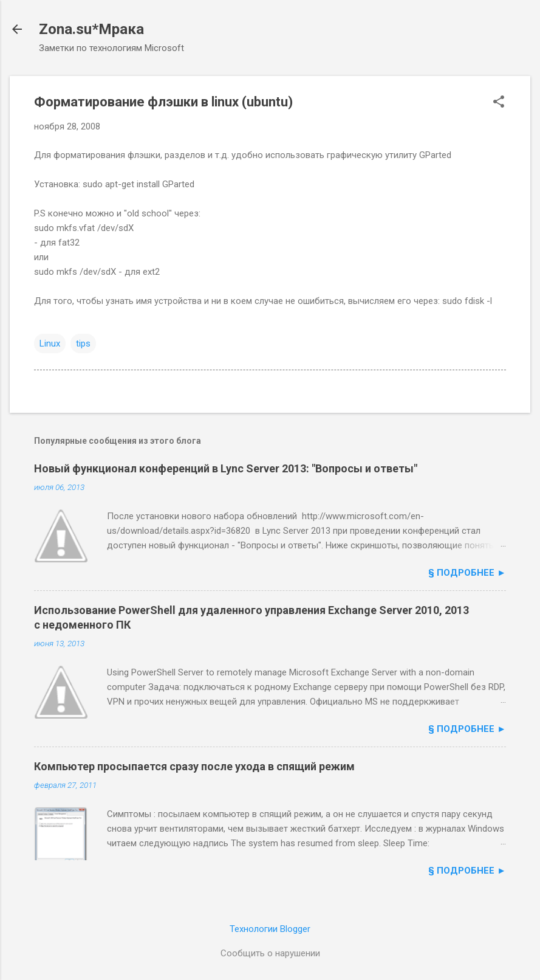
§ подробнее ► (467, 573)
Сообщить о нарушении (270, 953)
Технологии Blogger (270, 929)
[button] (499, 103)
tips (83, 343)
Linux (50, 343)
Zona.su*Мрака (91, 29)
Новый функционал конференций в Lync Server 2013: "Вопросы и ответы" (226, 468)
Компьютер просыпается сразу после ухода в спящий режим (194, 766)
